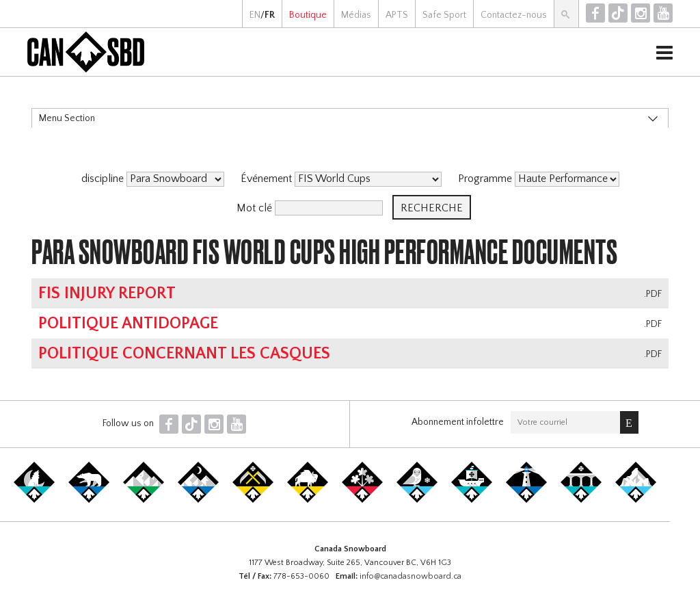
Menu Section (67, 118)
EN (255, 15)
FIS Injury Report (107, 293)
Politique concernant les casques (184, 354)
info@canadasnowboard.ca (410, 576)
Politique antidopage (128, 324)
